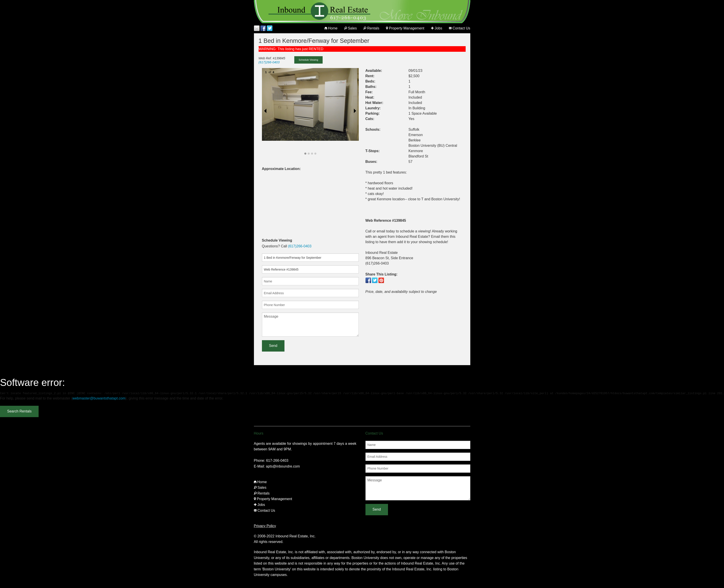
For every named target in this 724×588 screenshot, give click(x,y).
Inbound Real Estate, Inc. (296, 536)
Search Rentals (19, 411)
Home (331, 28)
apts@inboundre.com (283, 466)
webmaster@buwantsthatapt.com (99, 398)
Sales (351, 28)
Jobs (437, 28)
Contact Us (460, 28)
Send (273, 346)
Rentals (371, 28)
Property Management (405, 28)
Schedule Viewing (308, 60)
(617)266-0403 (269, 62)
